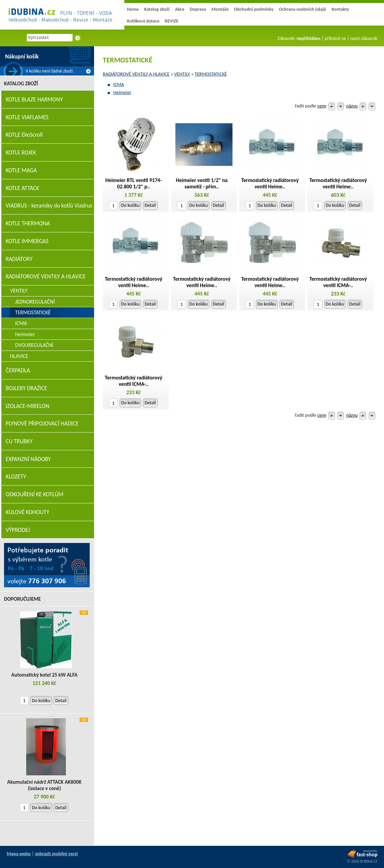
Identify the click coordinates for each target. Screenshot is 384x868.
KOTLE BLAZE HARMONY (34, 100)
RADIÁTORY (19, 259)
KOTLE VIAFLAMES (27, 117)
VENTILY (182, 74)
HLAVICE (19, 356)
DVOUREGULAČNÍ (34, 345)
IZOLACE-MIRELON (28, 406)
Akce (180, 9)
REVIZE (172, 21)
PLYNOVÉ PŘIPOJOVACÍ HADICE (42, 424)
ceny (322, 106)
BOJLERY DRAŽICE (26, 388)
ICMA (119, 84)
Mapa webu (19, 854)
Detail (150, 205)
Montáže (220, 9)
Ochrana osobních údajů (303, 9)
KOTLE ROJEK (21, 153)
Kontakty (340, 9)
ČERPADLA (18, 371)
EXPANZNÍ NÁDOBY (28, 459)
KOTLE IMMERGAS (27, 241)
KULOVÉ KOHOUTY (28, 512)
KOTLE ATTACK (23, 188)
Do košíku (131, 205)
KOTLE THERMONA (28, 223)
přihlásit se (335, 38)
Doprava (198, 9)
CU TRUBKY (19, 441)
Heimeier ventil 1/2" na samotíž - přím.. (202, 183)
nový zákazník (364, 38)
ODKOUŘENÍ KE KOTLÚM (34, 494)
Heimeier (122, 92)
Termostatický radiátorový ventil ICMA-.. (338, 282)
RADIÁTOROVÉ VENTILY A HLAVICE (136, 74)
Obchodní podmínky (254, 9)
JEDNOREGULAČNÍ (35, 302)
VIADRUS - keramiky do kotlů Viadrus (49, 206)
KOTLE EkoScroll (24, 135)
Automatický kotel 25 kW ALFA (44, 675)
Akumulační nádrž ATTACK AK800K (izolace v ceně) (44, 785)
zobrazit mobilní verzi (56, 854)
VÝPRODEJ (18, 530)
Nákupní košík (22, 57)
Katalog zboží (157, 9)
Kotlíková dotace (143, 21)
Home (133, 9)
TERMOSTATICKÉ (211, 74)
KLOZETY (16, 477)
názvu (352, 106)
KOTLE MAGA (21, 170)
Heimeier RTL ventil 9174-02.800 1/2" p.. (134, 183)
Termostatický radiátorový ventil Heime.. (270, 183)
